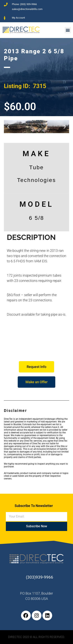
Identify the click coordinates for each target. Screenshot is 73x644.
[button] (68, 30)
